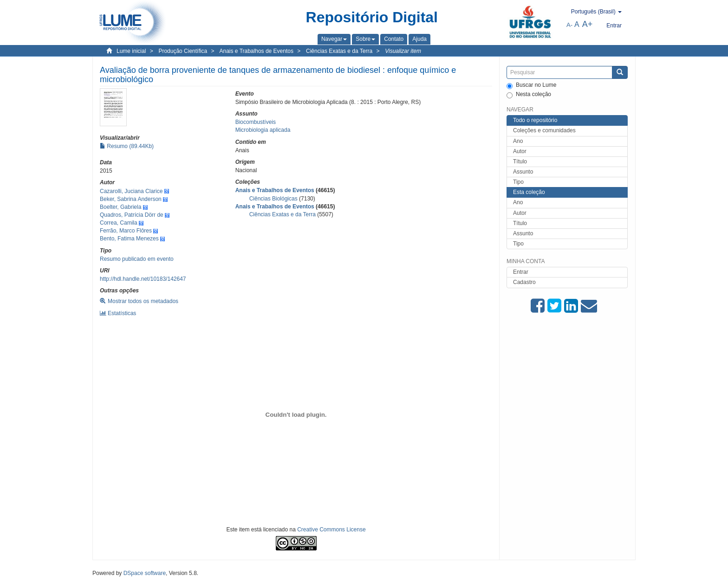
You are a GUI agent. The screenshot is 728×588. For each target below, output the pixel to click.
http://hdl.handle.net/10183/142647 (143, 279)
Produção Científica (183, 51)
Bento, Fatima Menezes (129, 239)
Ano (518, 141)
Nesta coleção (529, 95)
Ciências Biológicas (273, 199)
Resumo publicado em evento (137, 259)
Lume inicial (131, 51)
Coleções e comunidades (544, 130)
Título (520, 162)
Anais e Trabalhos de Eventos (257, 51)
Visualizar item (403, 51)
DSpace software (145, 573)
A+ (588, 24)
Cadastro (524, 282)
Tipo (518, 182)
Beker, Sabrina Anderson (131, 199)
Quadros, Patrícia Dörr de (132, 215)
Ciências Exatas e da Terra (339, 51)
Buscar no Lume (531, 85)
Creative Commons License (331, 530)
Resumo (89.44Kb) (127, 146)
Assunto (523, 172)
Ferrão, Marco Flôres (126, 231)
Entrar (521, 272)
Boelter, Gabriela (120, 207)
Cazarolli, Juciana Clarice (131, 191)
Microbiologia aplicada (263, 130)
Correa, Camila (119, 223)
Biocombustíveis (256, 122)
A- (569, 25)
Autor (520, 151)
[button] (334, 39)
